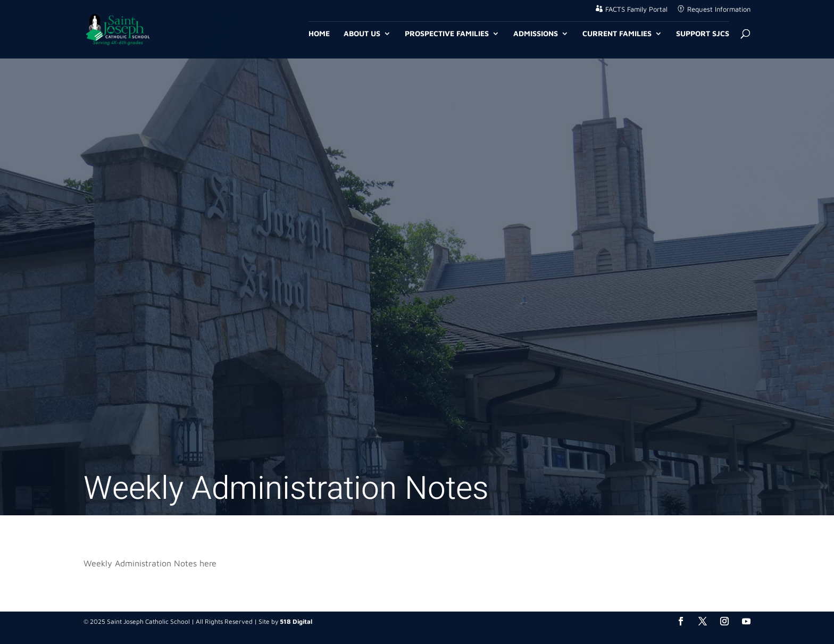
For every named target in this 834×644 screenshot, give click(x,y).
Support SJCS (703, 34)
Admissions (536, 34)
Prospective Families (447, 34)
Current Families (617, 34)
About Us (362, 34)
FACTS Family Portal (636, 9)
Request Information (719, 9)
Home (319, 34)
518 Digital (296, 621)
